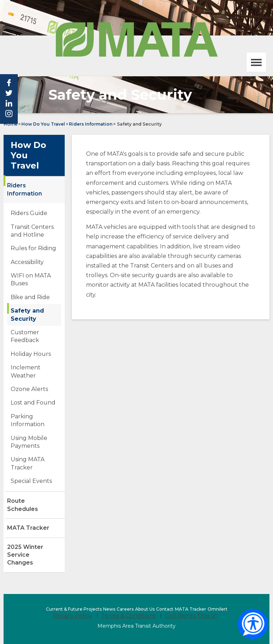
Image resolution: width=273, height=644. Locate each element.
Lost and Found (33, 403)
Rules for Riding (33, 248)
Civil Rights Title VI (191, 616)
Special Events (31, 481)
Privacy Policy (73, 616)
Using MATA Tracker (34, 465)
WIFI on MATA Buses (31, 281)
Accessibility (27, 262)
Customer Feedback (25, 336)
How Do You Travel (43, 124)
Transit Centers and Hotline (32, 231)
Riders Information (91, 124)
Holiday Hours (31, 354)
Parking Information (28, 420)
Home (10, 124)
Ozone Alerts (29, 389)
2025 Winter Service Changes (32, 558)
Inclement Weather (26, 371)
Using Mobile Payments (36, 444)
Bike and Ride (30, 297)
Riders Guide (29, 213)
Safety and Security (27, 315)
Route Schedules (35, 508)
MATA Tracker (28, 528)
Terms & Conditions (129, 616)
